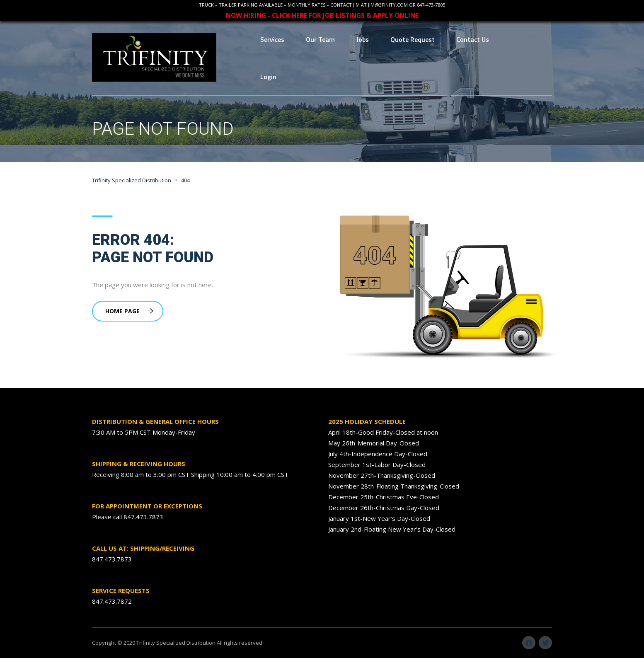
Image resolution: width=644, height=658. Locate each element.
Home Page (129, 311)
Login (268, 77)
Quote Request (413, 39)
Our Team (320, 39)
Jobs (363, 39)
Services (272, 39)
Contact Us (473, 39)
